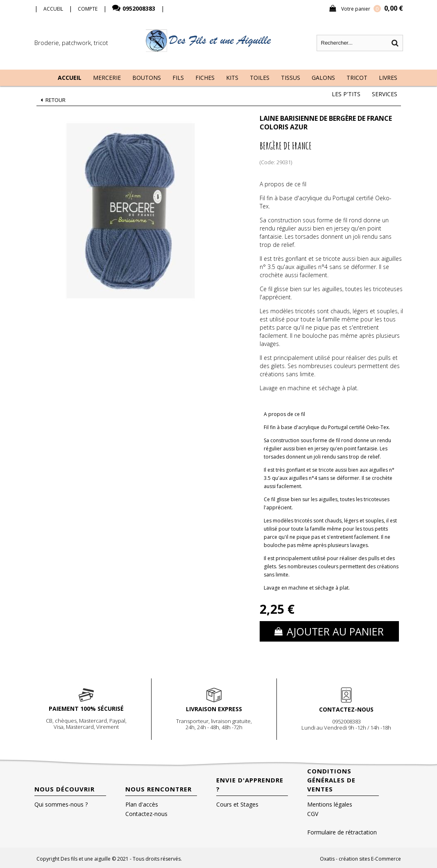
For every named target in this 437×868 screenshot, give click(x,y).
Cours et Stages (237, 804)
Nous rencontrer (158, 789)
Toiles (260, 78)
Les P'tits (346, 94)
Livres (388, 78)
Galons (323, 78)
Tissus (291, 78)
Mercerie (107, 78)
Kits (232, 78)
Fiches (205, 78)
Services (385, 94)
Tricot (357, 78)
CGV (313, 814)
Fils (178, 78)
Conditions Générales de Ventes (331, 780)
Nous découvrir (65, 789)
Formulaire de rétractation (342, 832)
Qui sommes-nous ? (61, 804)
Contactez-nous (146, 814)
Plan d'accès (142, 804)
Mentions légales (330, 804)
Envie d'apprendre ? (250, 784)
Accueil (70, 78)
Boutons (147, 78)
